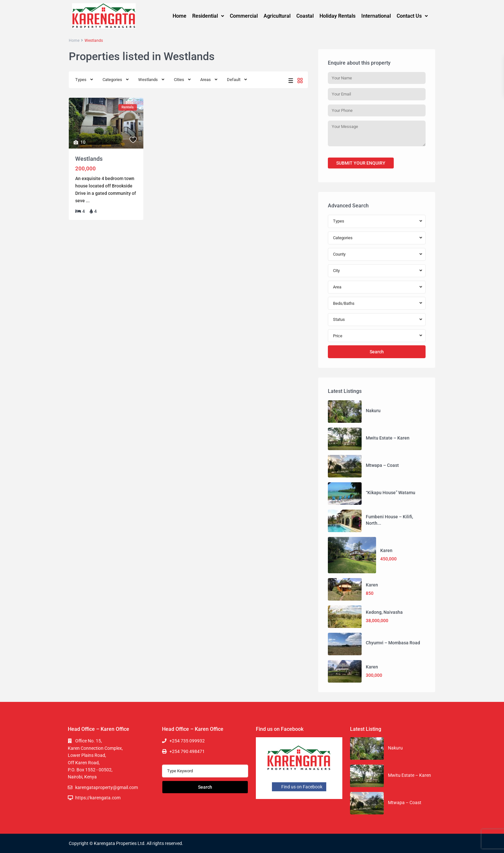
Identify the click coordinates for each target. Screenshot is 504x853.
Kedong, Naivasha (384, 612)
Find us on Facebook (299, 787)
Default (234, 80)
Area (337, 287)
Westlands (148, 80)
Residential (208, 16)
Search (377, 352)
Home (180, 16)
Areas (206, 80)
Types (81, 80)
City (336, 271)
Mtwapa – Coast (382, 465)
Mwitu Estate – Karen (388, 438)
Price (338, 336)
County (339, 254)
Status (339, 319)
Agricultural (277, 16)
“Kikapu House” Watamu (391, 493)
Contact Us (412, 16)
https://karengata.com (98, 798)
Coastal (305, 16)
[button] (208, 16)
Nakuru (373, 411)
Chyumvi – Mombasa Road (393, 643)
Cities (179, 80)
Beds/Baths (344, 303)
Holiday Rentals (337, 16)
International (376, 16)
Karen (386, 550)
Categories (112, 80)
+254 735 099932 (187, 741)
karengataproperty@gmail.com (107, 787)
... (88, 201)
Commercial (244, 16)
